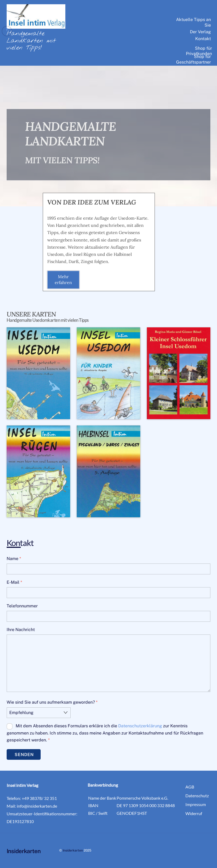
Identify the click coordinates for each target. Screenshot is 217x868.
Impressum (196, 804)
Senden (24, 754)
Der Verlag (200, 32)
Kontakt (203, 39)
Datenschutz (197, 795)
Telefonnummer (22, 606)
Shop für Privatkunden (199, 51)
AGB (190, 786)
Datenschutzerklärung (140, 725)
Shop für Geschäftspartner (193, 59)
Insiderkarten (73, 850)
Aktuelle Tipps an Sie (193, 22)
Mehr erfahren (63, 279)
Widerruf (194, 813)
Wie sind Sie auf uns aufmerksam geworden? (52, 702)
